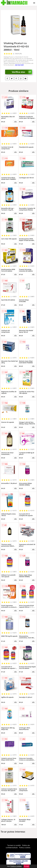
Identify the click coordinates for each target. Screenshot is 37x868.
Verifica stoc (22, 72)
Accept (27, 866)
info (15, 122)
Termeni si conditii (14, 845)
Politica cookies (25, 848)
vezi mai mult (19, 65)
